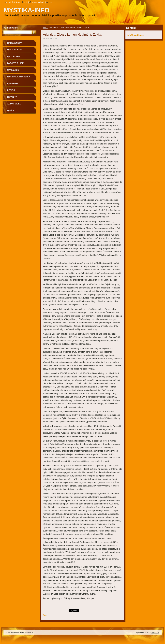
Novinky (12, 97)
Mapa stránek (38, 2)
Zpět (45, 615)
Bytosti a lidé (15, 63)
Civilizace (13, 70)
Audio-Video (14, 104)
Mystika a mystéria (19, 77)
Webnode (155, 632)
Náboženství (15, 43)
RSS (50, 2)
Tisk (26, 2)
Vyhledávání (11, 28)
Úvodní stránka (13, 2)
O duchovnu (14, 50)
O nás (11, 110)
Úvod (46, 27)
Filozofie (13, 83)
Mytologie (14, 56)
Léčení (11, 90)
